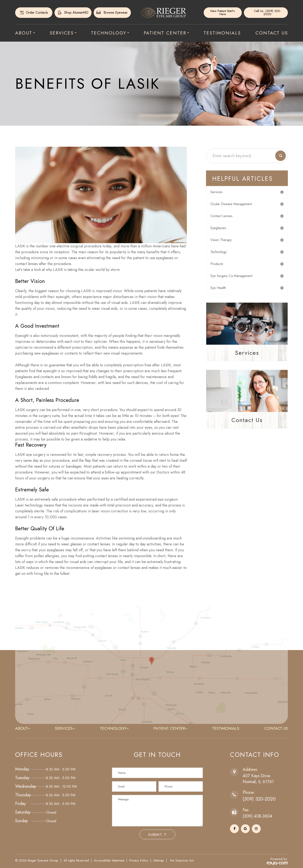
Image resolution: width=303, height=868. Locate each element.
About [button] (25, 33)
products (220, 267)
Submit (157, 835)
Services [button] (63, 33)
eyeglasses (221, 230)
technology (222, 254)
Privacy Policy (139, 860)
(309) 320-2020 (261, 799)
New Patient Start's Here (223, 13)
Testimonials (222, 33)
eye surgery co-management (237, 279)
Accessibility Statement (109, 860)
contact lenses (225, 217)
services (220, 192)
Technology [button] (110, 33)
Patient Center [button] (166, 33)
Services (247, 357)
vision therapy (225, 242)
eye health (221, 292)
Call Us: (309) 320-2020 (267, 13)
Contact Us (272, 33)
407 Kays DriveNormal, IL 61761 (258, 779)
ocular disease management (236, 205)
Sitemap (159, 860)
